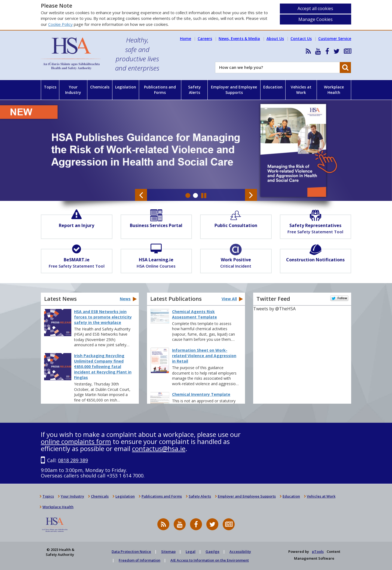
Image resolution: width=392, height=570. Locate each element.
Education (273, 87)
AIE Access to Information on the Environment (210, 560)
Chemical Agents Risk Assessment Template (195, 314)
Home (186, 39)
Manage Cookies (316, 19)
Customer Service (335, 39)
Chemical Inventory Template (201, 394)
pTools (318, 551)
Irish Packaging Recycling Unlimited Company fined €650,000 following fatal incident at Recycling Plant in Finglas (103, 367)
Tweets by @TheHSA (274, 309)
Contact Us (301, 39)
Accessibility (240, 551)
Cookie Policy (60, 24)
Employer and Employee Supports (234, 90)
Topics (50, 87)
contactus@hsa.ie (159, 448)
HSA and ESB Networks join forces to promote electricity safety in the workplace (103, 317)
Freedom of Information (140, 560)
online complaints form (76, 441)
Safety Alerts (195, 90)
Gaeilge (212, 551)
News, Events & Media (239, 39)
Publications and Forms (160, 90)
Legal (191, 551)
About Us (275, 39)
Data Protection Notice (131, 551)
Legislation (126, 87)
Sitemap (168, 551)
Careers (205, 39)
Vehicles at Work (301, 90)
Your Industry (73, 90)
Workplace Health (334, 90)
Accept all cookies (315, 8)
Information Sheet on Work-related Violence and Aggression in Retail (204, 356)
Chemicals (100, 87)
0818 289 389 (73, 460)
